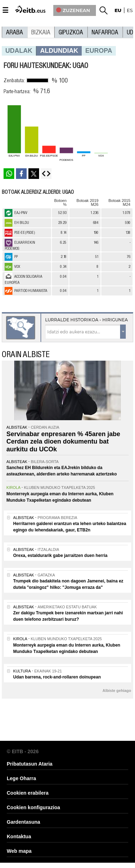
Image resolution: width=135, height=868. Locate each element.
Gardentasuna (23, 822)
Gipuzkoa (71, 32)
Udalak (19, 51)
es (130, 10)
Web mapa (19, 851)
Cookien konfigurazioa (33, 807)
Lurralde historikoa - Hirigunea (87, 320)
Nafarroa (105, 32)
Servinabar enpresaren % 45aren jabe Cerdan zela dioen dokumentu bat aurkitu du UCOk (63, 442)
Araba (15, 32)
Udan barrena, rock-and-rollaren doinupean (57, 677)
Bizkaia (41, 32)
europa (99, 51)
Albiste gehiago (117, 691)
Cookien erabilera (28, 793)
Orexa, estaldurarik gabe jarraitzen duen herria (60, 556)
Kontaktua (19, 836)
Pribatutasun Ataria (30, 764)
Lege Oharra (21, 778)
